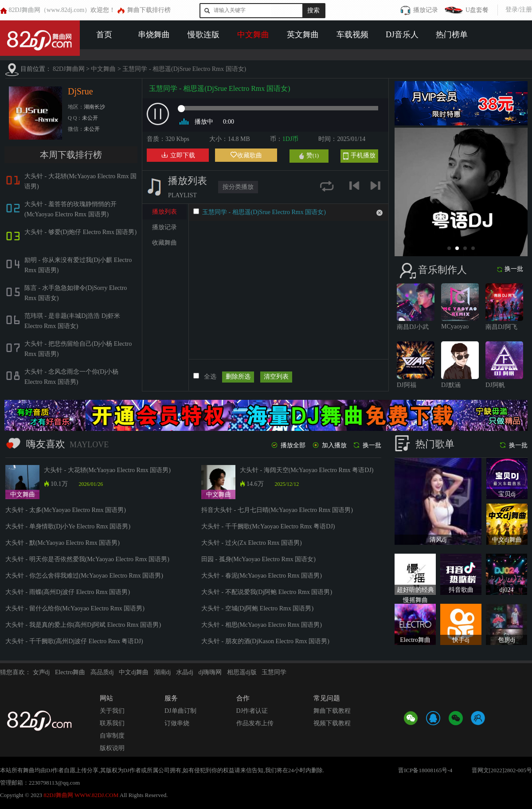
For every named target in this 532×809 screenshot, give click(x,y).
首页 (104, 35)
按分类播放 (238, 187)
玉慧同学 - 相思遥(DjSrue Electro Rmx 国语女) (184, 69)
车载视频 (352, 35)
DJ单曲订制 (180, 711)
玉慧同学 (274, 672)
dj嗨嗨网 (210, 672)
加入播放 (329, 445)
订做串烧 (177, 723)
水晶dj (185, 672)
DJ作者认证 (252, 711)
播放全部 (288, 445)
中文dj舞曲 (134, 672)
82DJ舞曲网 (69, 69)
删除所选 (238, 377)
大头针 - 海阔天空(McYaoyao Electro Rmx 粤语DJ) (307, 470)
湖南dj (162, 672)
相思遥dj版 (242, 672)
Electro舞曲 (70, 672)
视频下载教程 (332, 723)
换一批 (510, 269)
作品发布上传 (255, 723)
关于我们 (112, 711)
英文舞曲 (303, 35)
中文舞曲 (253, 35)
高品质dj (102, 672)
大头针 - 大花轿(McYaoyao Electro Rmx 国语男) (107, 470)
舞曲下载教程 (332, 711)
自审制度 (112, 736)
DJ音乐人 (402, 35)
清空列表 (276, 377)
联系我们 (112, 723)
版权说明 (112, 748)
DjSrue (80, 91)
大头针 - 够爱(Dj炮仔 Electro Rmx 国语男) (80, 232)
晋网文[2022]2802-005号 (502, 770)
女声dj (41, 672)
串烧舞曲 (154, 35)
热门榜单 (452, 35)
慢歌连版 (203, 35)
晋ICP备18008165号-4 (425, 770)
